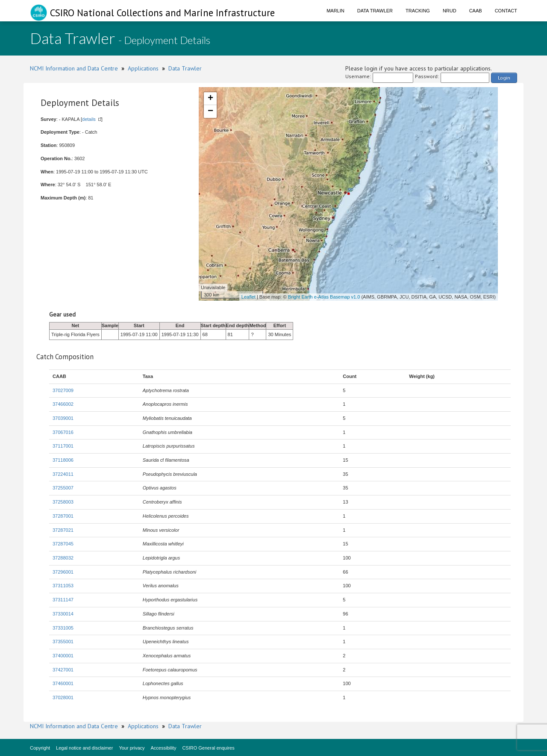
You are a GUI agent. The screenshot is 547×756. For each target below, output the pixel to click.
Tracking (418, 11)
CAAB (476, 11)
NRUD (450, 11)
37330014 (63, 614)
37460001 (63, 683)
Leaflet (249, 297)
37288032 (63, 558)
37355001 (63, 642)
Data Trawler (375, 11)
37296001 (63, 572)
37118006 (63, 460)
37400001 (63, 656)
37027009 (63, 390)
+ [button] (210, 99)
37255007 (63, 488)
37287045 (63, 544)
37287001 (63, 516)
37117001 (63, 446)
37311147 (63, 600)
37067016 (63, 432)
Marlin (335, 11)
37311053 (63, 586)
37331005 (63, 628)
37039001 (63, 418)
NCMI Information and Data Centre (74, 68)
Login (504, 78)
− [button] (210, 111)
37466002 (63, 404)
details (89, 119)
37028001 (63, 697)
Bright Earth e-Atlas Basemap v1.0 (324, 297)
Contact (506, 11)
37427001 (63, 670)
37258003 (63, 502)
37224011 (63, 474)
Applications (143, 68)
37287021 (63, 530)
